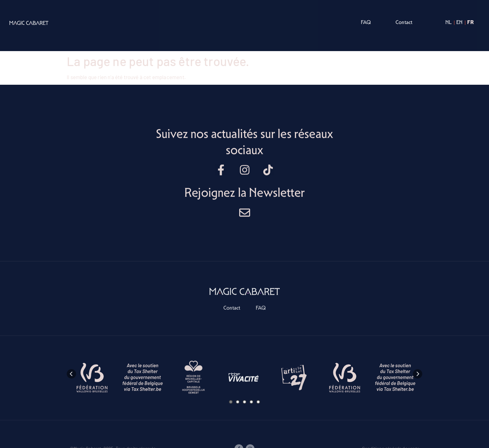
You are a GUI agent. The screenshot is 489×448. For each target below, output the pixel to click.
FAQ (366, 22)
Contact (404, 22)
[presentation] (71, 418)
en (459, 22)
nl (448, 22)
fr (470, 22)
